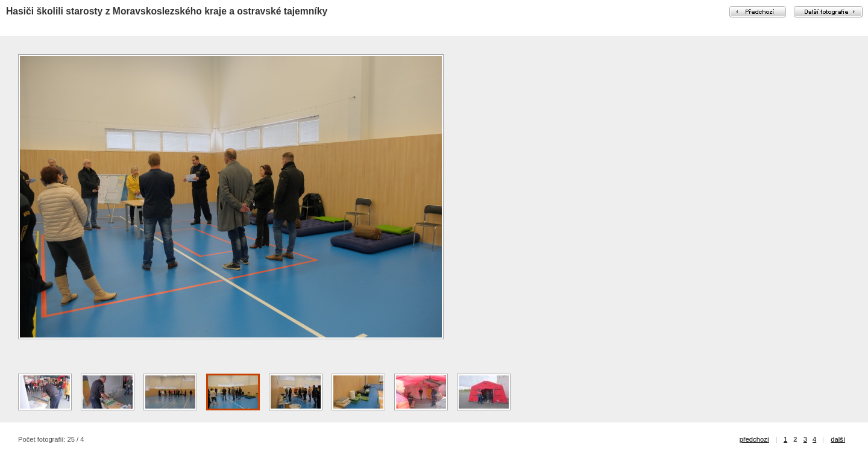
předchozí (754, 439)
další (838, 439)
